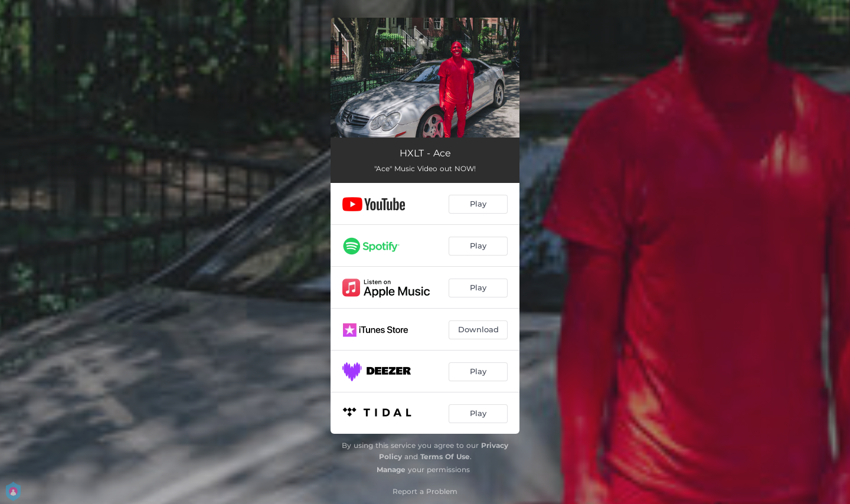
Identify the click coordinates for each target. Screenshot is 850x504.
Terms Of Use (445, 456)
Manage (391, 469)
